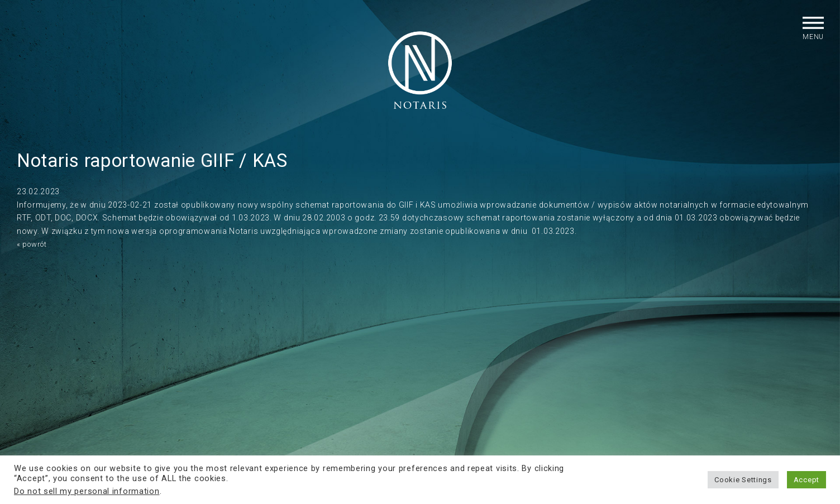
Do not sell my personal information (87, 491)
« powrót (34, 256)
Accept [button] (806, 480)
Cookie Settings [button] (743, 480)
